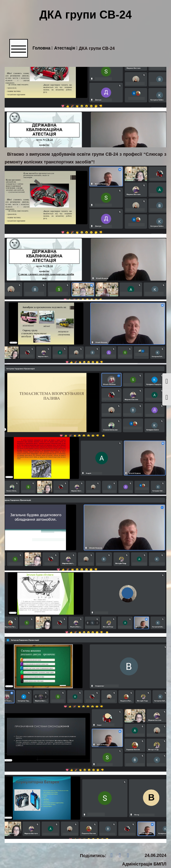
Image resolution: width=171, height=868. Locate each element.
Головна (43, 48)
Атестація (66, 48)
